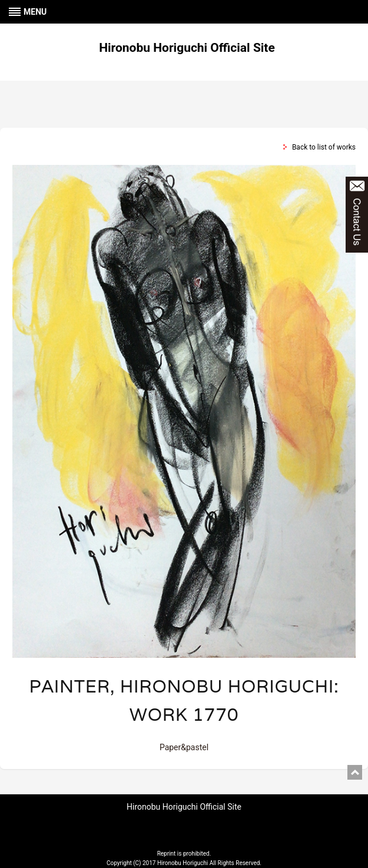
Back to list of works (324, 147)
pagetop (355, 772)
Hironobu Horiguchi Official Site (187, 48)
